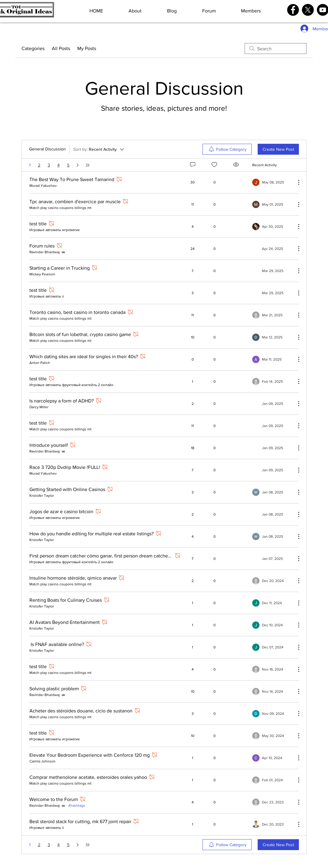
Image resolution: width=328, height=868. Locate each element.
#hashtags (77, 806)
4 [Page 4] (59, 165)
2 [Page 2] (39, 165)
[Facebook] (293, 10)
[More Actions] (296, 182)
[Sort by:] (99, 149)
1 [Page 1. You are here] (30, 165)
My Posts (87, 48)
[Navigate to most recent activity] (272, 182)
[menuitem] (227, 149)
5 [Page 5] (68, 165)
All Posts (61, 48)
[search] (276, 49)
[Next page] (78, 165)
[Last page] (88, 165)
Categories (33, 48)
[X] (308, 10)
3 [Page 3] (49, 165)
